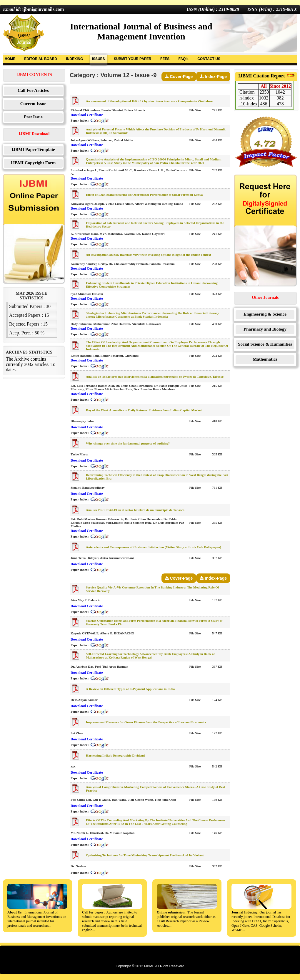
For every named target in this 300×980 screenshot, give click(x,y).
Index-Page (213, 77)
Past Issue (33, 117)
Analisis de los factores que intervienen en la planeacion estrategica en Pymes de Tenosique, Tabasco (155, 377)
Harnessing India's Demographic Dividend (115, 755)
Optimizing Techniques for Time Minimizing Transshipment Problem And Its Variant (145, 855)
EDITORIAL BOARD (41, 59)
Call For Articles (33, 90)
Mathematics (265, 359)
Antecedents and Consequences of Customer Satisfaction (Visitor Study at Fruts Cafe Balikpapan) (154, 547)
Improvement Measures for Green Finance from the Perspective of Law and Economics (146, 722)
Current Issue (33, 104)
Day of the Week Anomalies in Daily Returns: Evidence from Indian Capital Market (144, 410)
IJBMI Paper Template (33, 150)
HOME (10, 59)
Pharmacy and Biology (265, 329)
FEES (165, 59)
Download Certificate (87, 115)
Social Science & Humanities (265, 344)
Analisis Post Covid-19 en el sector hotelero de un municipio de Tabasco (135, 510)
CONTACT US (209, 59)
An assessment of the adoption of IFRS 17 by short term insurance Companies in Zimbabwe (149, 101)
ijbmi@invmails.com (43, 9)
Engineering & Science (265, 314)
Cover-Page (179, 77)
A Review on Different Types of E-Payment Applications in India (130, 689)
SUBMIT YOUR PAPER (133, 59)
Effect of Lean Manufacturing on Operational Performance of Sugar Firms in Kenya (144, 195)
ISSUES (99, 59)
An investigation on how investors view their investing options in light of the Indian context (149, 255)
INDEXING (74, 59)
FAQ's (184, 59)
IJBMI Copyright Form (33, 163)
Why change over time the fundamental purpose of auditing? (128, 443)
